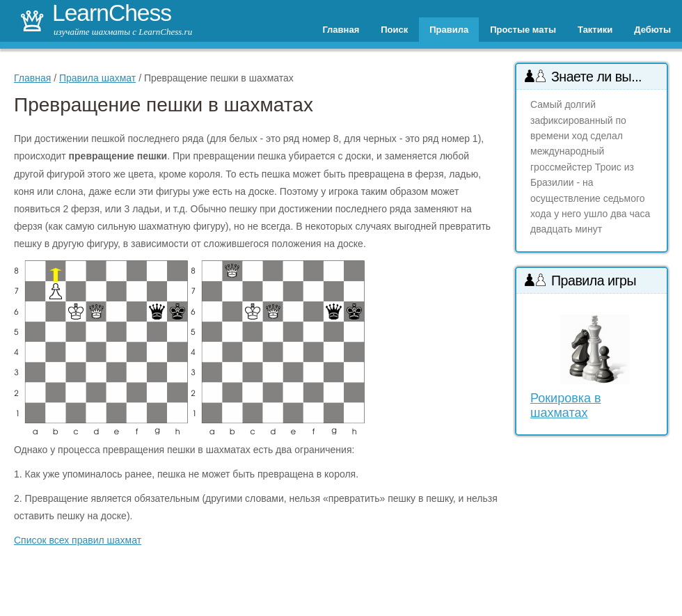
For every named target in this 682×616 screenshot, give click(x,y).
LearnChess (112, 13)
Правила (449, 30)
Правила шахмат (97, 78)
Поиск (394, 30)
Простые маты (523, 30)
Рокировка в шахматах (566, 405)
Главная (341, 30)
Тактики (595, 30)
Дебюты (652, 30)
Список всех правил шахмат (78, 540)
